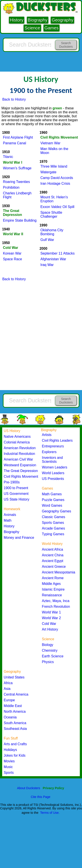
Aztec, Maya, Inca (56, 601)
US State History (17, 499)
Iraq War (47, 265)
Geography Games (57, 511)
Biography (38, 20)
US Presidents (53, 479)
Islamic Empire (53, 589)
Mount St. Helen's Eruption (54, 199)
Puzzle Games (53, 500)
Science (32, 28)
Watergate (48, 172)
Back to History (14, 99)
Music (8, 767)
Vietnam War (51, 143)
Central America (16, 694)
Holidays (10, 750)
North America (15, 712)
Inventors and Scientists (52, 460)
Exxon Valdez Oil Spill (57, 207)
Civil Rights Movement (21, 476)
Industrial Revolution (19, 454)
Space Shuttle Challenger (51, 214)
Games (51, 28)
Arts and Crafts (15, 744)
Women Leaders (55, 467)
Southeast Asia (15, 729)
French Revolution (56, 607)
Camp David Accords (57, 178)
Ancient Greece (54, 567)
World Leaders (53, 473)
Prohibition (11, 187)
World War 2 (51, 618)
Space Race (12, 259)
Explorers (49, 452)
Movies (9, 761)
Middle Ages (51, 584)
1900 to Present (16, 488)
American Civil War (18, 459)
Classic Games (54, 517)
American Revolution (20, 448)
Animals (10, 515)
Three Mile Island (54, 166)
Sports (9, 773)
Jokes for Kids (15, 755)
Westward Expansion (20, 465)
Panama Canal (14, 143)
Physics (48, 662)
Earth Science (53, 656)
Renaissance (52, 595)
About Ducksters (29, 788)
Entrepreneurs (53, 446)
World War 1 (51, 612)
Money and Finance (19, 538)
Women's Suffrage (17, 168)
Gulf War (47, 240)
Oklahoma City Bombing (52, 232)
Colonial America (17, 442)
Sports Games (53, 523)
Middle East (13, 706)
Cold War (49, 624)
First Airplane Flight (18, 137)
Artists (47, 435)
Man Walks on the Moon (54, 151)
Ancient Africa (53, 549)
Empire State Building (20, 220)
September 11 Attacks (58, 253)
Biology (48, 645)
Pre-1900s (12, 482)
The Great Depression (21, 471)
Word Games (52, 505)
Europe (9, 700)
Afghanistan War (53, 259)
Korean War (12, 253)
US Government (16, 494)
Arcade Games (54, 528)
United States (14, 677)
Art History (50, 629)
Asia (7, 689)
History (17, 20)
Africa (8, 683)
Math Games (52, 494)
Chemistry (50, 650)
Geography (62, 20)
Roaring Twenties (16, 182)
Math (8, 520)
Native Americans (17, 437)
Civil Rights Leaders (57, 440)
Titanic (8, 157)
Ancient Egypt (53, 561)
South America (15, 723)
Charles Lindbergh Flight (17, 195)
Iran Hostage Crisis (55, 184)
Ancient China (53, 555)
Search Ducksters (66, 45)
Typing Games (53, 534)
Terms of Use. (50, 813)
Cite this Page (41, 797)
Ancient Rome (53, 578)
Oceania (10, 717)
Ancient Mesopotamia (59, 572)
